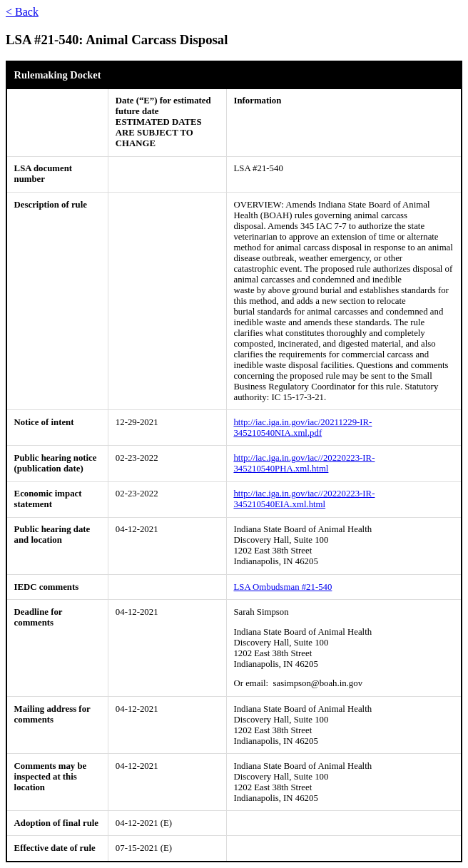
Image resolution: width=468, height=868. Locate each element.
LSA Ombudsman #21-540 (283, 587)
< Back (22, 12)
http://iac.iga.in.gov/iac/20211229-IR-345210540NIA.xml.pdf (302, 428)
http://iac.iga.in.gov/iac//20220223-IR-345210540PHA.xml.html (304, 463)
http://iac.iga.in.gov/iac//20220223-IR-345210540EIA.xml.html (304, 499)
